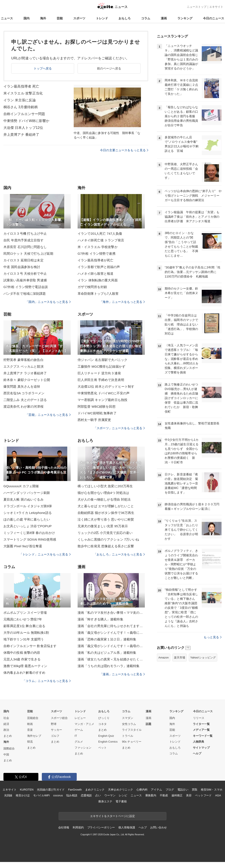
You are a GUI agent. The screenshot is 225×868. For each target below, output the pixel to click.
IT (76, 736)
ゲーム (79, 730)
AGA (218, 795)
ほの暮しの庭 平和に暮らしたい (27, 519)
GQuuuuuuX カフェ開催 (21, 486)
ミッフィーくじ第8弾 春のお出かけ (29, 533)
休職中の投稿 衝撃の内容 (22, 653)
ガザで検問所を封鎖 (92, 287)
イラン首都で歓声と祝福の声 (99, 267)
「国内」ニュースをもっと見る (48, 302)
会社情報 (64, 827)
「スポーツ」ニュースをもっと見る (119, 428)
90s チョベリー (132, 742)
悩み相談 (72, 795)
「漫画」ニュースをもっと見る (122, 674)
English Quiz (106, 736)
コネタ (102, 724)
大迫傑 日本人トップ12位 (23, 128)
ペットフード (203, 795)
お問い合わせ (159, 827)
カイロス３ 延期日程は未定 (23, 260)
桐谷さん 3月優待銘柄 (21, 107)
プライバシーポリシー (101, 827)
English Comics (108, 742)
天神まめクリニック (120, 790)
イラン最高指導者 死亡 (21, 86)
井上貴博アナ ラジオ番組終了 (25, 373)
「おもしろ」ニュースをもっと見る (119, 554)
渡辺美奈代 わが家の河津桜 (23, 406)
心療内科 (142, 790)
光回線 (8, 795)
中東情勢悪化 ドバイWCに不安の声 (104, 393)
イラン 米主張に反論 (20, 100)
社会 (6, 718)
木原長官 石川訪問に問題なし (25, 247)
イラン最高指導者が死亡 (95, 260)
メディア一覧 (201, 730)
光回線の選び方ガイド (51, 790)
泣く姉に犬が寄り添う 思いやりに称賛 (106, 519)
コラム (146, 18)
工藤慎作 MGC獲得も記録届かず (101, 366)
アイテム (156, 790)
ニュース (7, 18)
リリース (199, 718)
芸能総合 (33, 718)
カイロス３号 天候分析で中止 (25, 274)
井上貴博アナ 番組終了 (21, 135)
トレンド (102, 18)
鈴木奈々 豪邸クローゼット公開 (27, 380)
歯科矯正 (177, 795)
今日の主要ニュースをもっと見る (124, 150)
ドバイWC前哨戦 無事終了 (97, 413)
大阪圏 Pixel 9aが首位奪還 (23, 546)
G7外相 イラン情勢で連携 (97, 254)
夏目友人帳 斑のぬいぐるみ (23, 499)
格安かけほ (23, 795)
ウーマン (110, 795)
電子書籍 (121, 801)
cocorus (58, 795)
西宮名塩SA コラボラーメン (24, 393)
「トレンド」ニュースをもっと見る (45, 554)
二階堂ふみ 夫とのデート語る (25, 400)
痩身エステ (105, 801)
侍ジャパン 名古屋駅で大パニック (102, 360)
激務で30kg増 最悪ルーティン (25, 666)
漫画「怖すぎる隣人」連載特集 (100, 619)
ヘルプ (197, 753)
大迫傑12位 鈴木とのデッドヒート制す (106, 386)
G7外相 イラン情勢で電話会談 (26, 287)
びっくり (104, 718)
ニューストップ (197, 7)
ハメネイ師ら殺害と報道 (95, 274)
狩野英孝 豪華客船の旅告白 (23, 360)
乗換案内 (151, 795)
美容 (189, 795)
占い (98, 795)
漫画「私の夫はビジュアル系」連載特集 (107, 653)
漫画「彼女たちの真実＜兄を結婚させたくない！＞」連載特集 (111, 659)
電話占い (183, 790)
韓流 (30, 742)
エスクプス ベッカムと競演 (23, 366)
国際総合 (9, 749)
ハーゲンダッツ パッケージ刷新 (27, 493)
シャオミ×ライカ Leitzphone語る (28, 513)
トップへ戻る (43, 68)
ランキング (185, 18)
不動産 (164, 795)
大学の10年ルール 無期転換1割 (26, 633)
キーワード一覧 (203, 736)
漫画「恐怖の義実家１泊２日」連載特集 (107, 639)
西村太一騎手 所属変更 (94, 420)
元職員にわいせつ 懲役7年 (23, 619)
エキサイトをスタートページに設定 (112, 816)
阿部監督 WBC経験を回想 (97, 406)
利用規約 (78, 827)
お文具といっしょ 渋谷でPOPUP (28, 526)
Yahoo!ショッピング (203, 658)
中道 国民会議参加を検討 (22, 267)
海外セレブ (34, 736)
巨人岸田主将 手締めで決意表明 (101, 380)
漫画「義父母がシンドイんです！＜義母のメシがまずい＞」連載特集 (111, 646)
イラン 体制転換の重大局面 (98, 280)
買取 (195, 790)
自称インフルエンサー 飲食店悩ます (30, 646)
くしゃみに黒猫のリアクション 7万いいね (108, 539)
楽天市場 (180, 658)
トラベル (128, 736)
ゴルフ (55, 736)
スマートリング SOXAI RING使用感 (30, 539)
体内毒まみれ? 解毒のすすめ (24, 673)
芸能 (60, 18)
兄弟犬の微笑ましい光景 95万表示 (103, 526)
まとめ (8, 736)
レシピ (123, 795)
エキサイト (216, 7)
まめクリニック (95, 790)
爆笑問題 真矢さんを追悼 (22, 386)
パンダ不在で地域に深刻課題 (25, 294)
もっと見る (213, 637)
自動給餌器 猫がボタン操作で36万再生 (106, 513)
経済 (6, 724)
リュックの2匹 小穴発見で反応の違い (105, 533)
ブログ (170, 790)
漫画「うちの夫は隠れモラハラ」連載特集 (109, 666)
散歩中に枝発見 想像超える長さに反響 (106, 546)
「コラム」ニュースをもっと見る (47, 681)
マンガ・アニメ (84, 724)
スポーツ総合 (59, 718)
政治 (6, 730)
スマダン (128, 718)
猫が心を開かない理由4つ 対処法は (103, 493)
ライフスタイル (132, 730)
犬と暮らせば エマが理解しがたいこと (106, 506)
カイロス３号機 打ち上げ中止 (25, 234)
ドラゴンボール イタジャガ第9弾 (28, 506)
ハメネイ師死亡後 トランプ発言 (101, 240)
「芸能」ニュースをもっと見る (48, 415)
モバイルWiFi (41, 795)
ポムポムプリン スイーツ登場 (25, 613)
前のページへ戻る (109, 68)
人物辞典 (198, 742)
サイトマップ (201, 748)
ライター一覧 (201, 724)
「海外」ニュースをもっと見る (122, 302)
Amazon (164, 658)
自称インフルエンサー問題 (24, 114)
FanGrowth (75, 790)
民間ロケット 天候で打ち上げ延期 (28, 254)
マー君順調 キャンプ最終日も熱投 (102, 400)
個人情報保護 (127, 827)
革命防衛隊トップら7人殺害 (98, 294)
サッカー (56, 730)
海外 (43, 18)
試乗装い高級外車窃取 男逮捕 (25, 280)
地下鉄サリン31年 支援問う (24, 639)
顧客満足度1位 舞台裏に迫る (24, 626)
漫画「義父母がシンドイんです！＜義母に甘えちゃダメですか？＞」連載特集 (111, 633)
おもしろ (125, 18)
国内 (27, 18)
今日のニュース (214, 18)
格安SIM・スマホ (212, 790)
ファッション (83, 748)
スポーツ (79, 18)
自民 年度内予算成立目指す (23, 240)
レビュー (80, 718)
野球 (54, 724)
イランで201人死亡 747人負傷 (100, 234)
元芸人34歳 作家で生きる (22, 659)
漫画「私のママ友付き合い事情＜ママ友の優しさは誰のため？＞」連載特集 (111, 613)
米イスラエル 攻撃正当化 (23, 93)
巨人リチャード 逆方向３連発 (99, 373)
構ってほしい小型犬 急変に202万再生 (105, 486)
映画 (30, 724)
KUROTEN (27, 790)
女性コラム (129, 724)
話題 (148, 724)
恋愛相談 (86, 795)
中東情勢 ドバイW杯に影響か (26, 121)
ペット (102, 748)
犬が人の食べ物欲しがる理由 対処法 (104, 499)
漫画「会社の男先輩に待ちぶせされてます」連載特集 (111, 626)
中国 (6, 755)
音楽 (30, 730)
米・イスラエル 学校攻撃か (98, 247)
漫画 (164, 18)
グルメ (79, 742)
